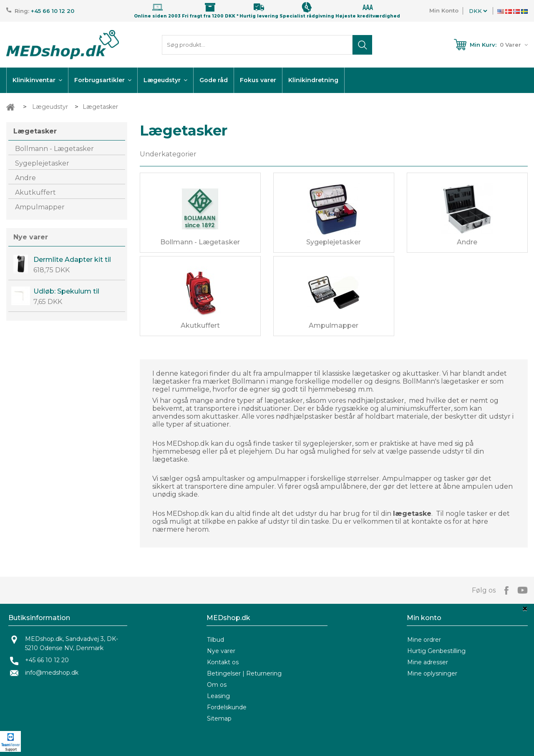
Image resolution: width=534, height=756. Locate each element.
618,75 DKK (52, 270)
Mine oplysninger (432, 673)
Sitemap (219, 718)
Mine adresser (428, 662)
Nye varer (31, 237)
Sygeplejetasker (42, 163)
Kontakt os (223, 662)
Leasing (218, 696)
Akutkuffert (35, 192)
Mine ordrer (424, 640)
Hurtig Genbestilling (436, 651)
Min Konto (444, 10)
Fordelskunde (227, 707)
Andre (25, 178)
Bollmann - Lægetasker (54, 149)
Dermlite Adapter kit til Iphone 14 (72, 260)
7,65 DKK (48, 302)
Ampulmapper (40, 207)
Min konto (424, 618)
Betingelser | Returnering (244, 673)
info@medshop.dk (52, 673)
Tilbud (215, 640)
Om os (217, 685)
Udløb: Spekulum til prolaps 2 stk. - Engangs (74, 291)
